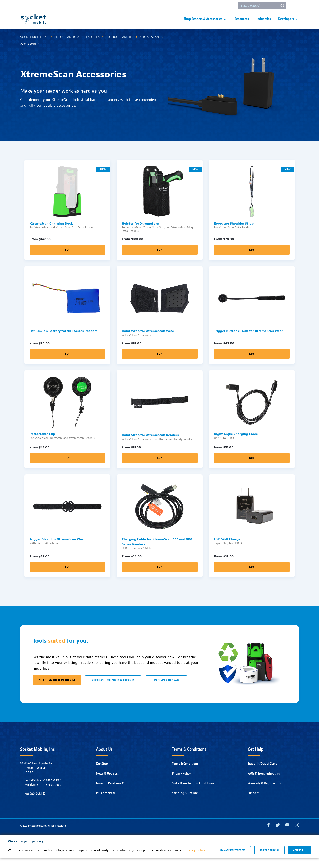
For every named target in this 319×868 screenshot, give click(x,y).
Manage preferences (233, 860)
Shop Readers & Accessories (77, 47)
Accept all (300, 860)
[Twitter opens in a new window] (278, 836)
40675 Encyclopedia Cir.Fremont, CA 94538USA (39, 777)
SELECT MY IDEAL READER (57, 690)
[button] (295, 6)
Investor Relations (110, 793)
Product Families (119, 47)
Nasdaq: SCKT (35, 803)
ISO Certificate (106, 803)
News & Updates (107, 783)
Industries (264, 24)
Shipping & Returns (185, 803)
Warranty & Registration (265, 793)
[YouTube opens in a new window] (287, 836)
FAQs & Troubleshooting (264, 783)
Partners (228, 6)
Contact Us (207, 6)
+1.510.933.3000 (52, 795)
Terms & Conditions (185, 773)
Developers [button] (286, 24)
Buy (67, 259)
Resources (242, 24)
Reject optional (269, 860)
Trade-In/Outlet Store (263, 773)
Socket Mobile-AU (35, 47)
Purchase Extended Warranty (113, 690)
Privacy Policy (181, 783)
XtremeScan (149, 47)
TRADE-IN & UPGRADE (166, 690)
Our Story (102, 773)
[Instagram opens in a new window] (297, 836)
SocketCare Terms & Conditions (193, 793)
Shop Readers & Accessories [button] (203, 24)
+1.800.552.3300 (52, 790)
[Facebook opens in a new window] (268, 836)
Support (187, 6)
